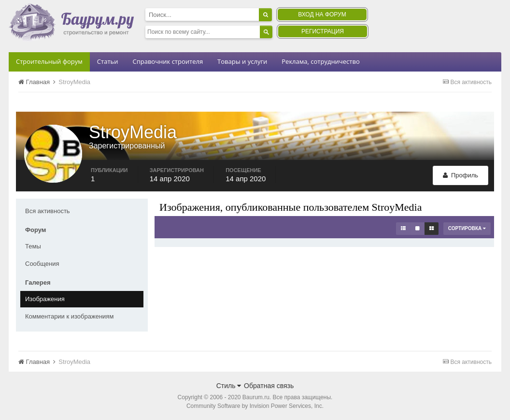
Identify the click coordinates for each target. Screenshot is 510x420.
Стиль (229, 386)
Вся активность (48, 211)
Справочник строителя (168, 61)
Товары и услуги (242, 61)
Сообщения (42, 264)
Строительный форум (49, 61)
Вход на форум (322, 14)
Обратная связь (269, 386)
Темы (33, 246)
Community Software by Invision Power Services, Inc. (255, 406)
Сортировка (467, 228)
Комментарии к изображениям (69, 316)
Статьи (108, 61)
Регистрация (323, 31)
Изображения (45, 299)
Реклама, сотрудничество (320, 61)
